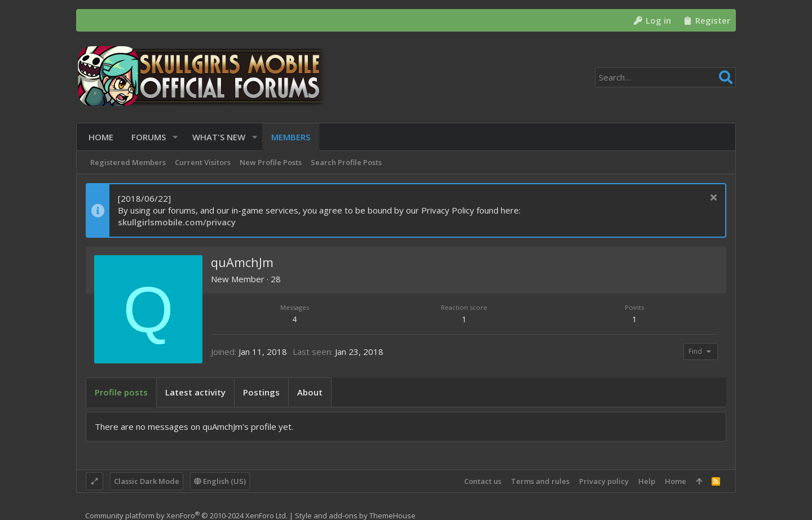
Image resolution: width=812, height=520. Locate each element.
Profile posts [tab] (121, 392)
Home (676, 481)
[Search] (665, 77)
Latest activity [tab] (195, 392)
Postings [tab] (261, 392)
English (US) (220, 481)
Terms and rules (540, 481)
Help (647, 481)
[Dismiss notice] (712, 199)
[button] (172, 137)
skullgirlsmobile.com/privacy (177, 222)
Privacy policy (604, 481)
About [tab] (310, 392)
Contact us (483, 481)
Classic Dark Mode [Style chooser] (147, 481)
